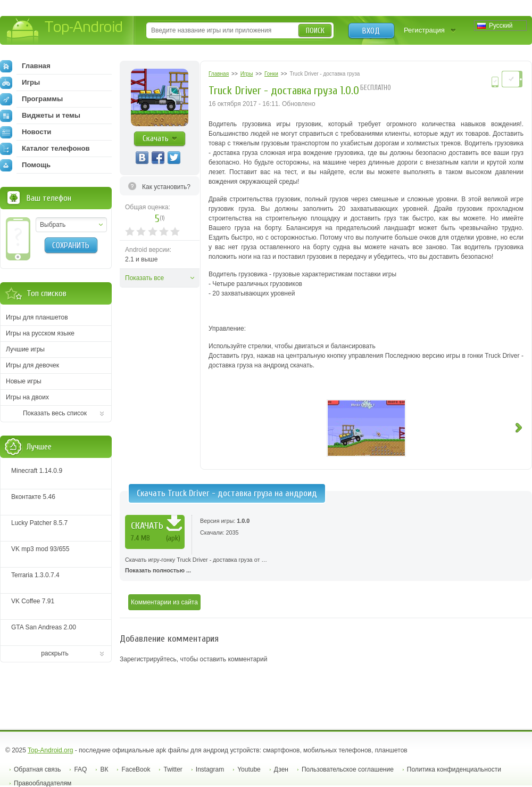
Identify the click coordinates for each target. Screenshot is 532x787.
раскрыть (55, 653)
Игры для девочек (32, 365)
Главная (25, 66)
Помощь (25, 165)
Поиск (315, 31)
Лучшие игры (25, 349)
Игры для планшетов (37, 317)
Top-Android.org (50, 750)
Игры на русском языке (40, 333)
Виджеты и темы (40, 116)
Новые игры (24, 381)
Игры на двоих (27, 397)
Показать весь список (55, 413)
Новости (26, 132)
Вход (371, 31)
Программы (31, 99)
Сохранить (71, 245)
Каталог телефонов (45, 149)
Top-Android (65, 31)
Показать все (144, 278)
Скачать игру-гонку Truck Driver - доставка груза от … (326, 566)
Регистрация (424, 30)
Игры (20, 83)
